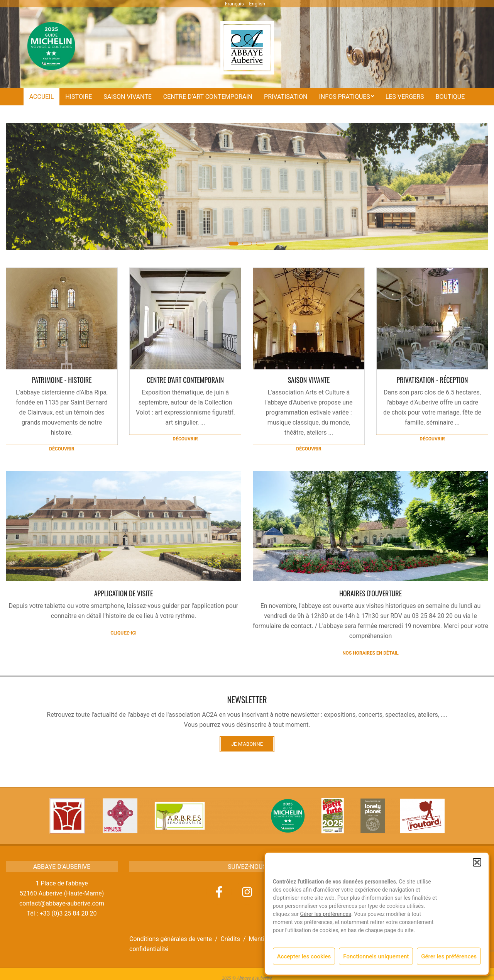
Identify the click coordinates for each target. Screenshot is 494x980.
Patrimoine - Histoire (62, 380)
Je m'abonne (247, 744)
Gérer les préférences (326, 914)
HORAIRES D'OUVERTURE (370, 593)
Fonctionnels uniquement (376, 956)
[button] (477, 862)
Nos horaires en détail (370, 653)
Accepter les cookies (304, 956)
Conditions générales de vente (171, 939)
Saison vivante (309, 380)
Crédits (230, 939)
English (257, 4)
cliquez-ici (123, 633)
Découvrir (62, 449)
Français (234, 4)
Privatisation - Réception (432, 380)
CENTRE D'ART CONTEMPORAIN (185, 380)
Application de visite (124, 593)
